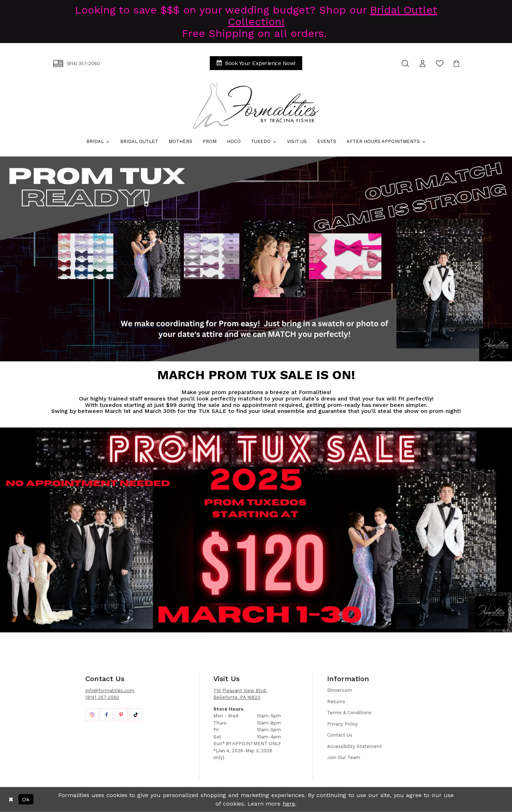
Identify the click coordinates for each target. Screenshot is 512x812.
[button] (422, 63)
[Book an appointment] (256, 63)
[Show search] (405, 63)
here (289, 804)
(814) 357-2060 (102, 697)
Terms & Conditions (349, 713)
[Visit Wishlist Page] (439, 63)
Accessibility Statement (354, 746)
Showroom (340, 690)
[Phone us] (77, 63)
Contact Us (340, 735)
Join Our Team (344, 757)
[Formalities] (256, 106)
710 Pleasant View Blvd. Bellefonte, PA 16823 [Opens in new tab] (240, 694)
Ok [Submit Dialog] (26, 799)
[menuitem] (77, 63)
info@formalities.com (110, 691)
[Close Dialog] (11, 800)
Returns (336, 702)
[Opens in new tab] (92, 715)
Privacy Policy (343, 724)
